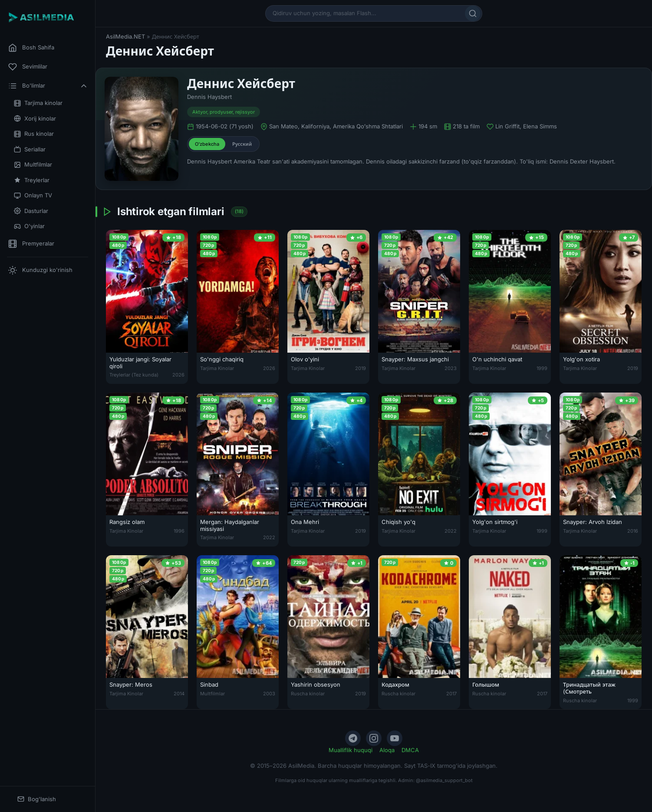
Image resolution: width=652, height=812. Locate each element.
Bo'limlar (48, 86)
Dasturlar (31, 211)
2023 (451, 368)
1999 (542, 368)
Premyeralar (31, 244)
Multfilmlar (33, 165)
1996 (179, 531)
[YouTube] (395, 738)
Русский (242, 144)
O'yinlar (29, 226)
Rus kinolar (34, 134)
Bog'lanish (37, 799)
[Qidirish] (473, 13)
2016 (633, 531)
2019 (361, 368)
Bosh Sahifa (31, 48)
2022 (269, 537)
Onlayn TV (33, 195)
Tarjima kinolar (38, 103)
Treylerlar (32, 180)
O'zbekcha (207, 144)
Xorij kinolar (35, 119)
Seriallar (30, 149)
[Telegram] (353, 738)
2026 (178, 375)
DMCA (410, 750)
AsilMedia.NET (125, 36)
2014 (179, 694)
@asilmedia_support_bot (444, 780)
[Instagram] (374, 738)
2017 (451, 694)
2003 (269, 694)
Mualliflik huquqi (351, 750)
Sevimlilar (28, 67)
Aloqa (387, 750)
